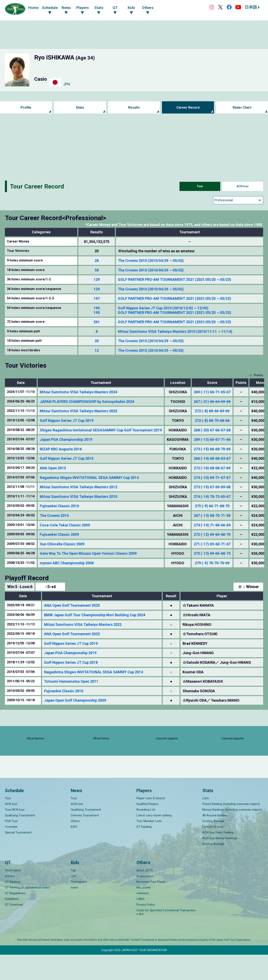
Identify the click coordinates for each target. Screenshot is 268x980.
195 (97, 308)
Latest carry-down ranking (154, 841)
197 (97, 298)
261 (97, 322)
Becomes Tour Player (151, 907)
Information (13, 896)
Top (73, 896)
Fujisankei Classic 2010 (59, 506)
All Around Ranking (215, 841)
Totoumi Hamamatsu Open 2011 (71, 681)
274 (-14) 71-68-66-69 (212, 525)
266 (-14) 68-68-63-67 (212, 458)
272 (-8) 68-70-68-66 (212, 421)
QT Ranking (144, 852)
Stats (80, 107)
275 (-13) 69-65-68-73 (212, 553)
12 (97, 350)
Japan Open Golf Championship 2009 (75, 700)
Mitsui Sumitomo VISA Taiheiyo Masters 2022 (79, 411)
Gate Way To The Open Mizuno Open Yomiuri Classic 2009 (88, 553)
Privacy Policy (146, 930)
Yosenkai (11, 852)
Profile (26, 107)
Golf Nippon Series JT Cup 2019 (67, 421)
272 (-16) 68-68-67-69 (212, 468)
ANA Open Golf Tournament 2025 (72, 605)
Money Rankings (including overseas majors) (232, 835)
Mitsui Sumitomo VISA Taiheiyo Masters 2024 (79, 392)
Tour (200, 186)
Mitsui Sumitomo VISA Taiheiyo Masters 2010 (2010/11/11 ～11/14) (175, 331)
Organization (145, 901)
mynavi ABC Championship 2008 (67, 563)
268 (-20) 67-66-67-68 (212, 430)
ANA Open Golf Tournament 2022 (72, 634)
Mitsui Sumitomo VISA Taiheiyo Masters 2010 (79, 497)
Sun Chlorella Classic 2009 (62, 544)
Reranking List (146, 835)
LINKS (141, 924)
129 (97, 279)
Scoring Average (213, 847)
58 (97, 270)
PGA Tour (11, 847)
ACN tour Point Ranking (218, 858)
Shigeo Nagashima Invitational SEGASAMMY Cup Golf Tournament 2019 (101, 430)
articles (10, 901)
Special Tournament (18, 858)
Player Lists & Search (151, 824)
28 (97, 261)
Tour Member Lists (149, 847)
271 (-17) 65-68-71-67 (212, 544)
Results (134, 107)
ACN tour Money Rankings (220, 864)
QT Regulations (15, 918)
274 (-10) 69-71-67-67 (212, 478)
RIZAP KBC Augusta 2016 (61, 449)
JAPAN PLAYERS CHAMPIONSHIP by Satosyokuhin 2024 (87, 402)
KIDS (74, 852)
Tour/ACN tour (15, 835)
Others (75, 847)
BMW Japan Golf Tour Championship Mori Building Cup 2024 (95, 615)
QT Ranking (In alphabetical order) (27, 913)
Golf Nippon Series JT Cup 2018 (71, 662)
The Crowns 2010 (54, 515)
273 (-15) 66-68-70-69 (212, 449)
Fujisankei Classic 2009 (59, 534)
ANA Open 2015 (53, 468)
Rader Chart (242, 107)
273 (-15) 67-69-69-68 (212, 487)
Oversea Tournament (85, 841)
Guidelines (12, 924)
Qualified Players (147, 829)
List (73, 901)
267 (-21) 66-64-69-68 (212, 402)
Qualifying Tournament (20, 841)
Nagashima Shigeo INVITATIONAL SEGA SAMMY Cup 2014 (89, 478)
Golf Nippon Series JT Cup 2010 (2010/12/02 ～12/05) (163, 308)
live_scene (144, 913)
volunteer (143, 918)
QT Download (14, 930)
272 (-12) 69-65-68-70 (212, 534)
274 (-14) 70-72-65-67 (212, 497)
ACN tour (243, 186)
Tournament (79, 907)
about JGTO (145, 896)
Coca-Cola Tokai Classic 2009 (65, 525)
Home (33, 8)
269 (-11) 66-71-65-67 (212, 392)
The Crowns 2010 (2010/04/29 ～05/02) (151, 261)
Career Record (188, 107)
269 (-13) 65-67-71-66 (212, 439)
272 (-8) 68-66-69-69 (212, 411)
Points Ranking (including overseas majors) (231, 829)
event (74, 913)
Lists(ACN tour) (213, 852)
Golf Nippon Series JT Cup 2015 (67, 458)
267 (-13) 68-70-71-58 (212, 515)
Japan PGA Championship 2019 (66, 439)
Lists (206, 824)
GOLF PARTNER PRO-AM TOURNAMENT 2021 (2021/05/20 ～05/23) (174, 279)
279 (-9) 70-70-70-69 (212, 563)
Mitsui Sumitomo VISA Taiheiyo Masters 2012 (79, 487)
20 (97, 341)
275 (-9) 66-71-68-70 (212, 506)
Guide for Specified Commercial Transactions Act (166, 937)
